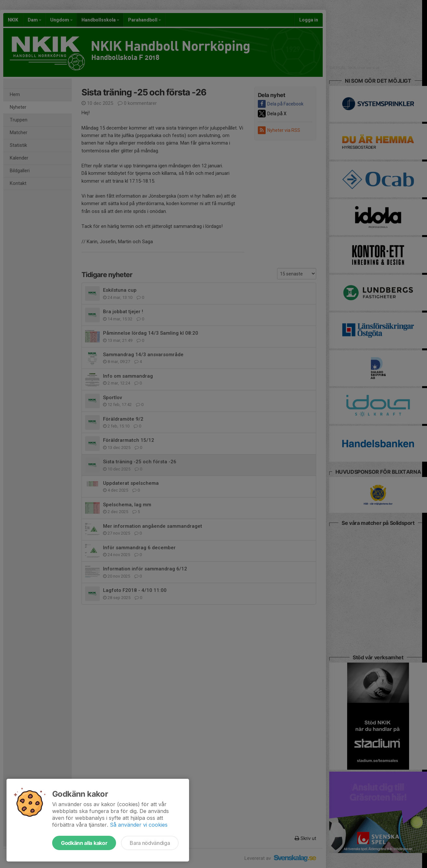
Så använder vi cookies (139, 825)
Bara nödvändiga (150, 843)
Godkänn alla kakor (84, 843)
